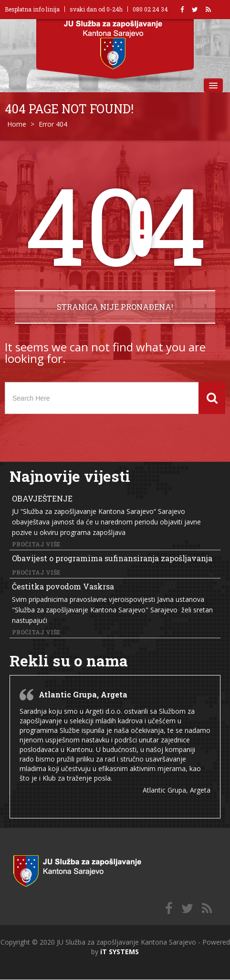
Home (17, 124)
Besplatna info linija (32, 9)
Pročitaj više (36, 544)
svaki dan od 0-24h (96, 9)
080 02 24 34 (150, 9)
